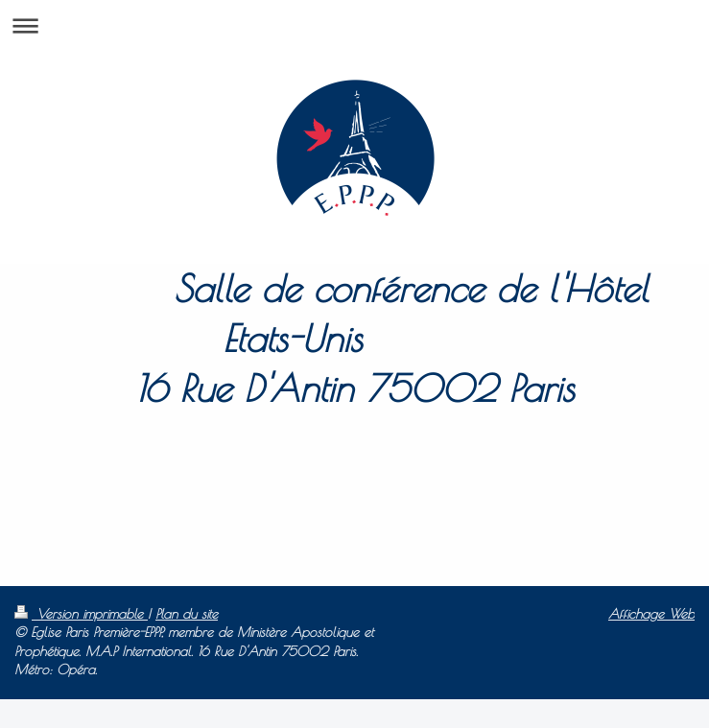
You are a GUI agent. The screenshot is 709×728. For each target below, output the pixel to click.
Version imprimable (81, 614)
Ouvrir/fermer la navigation (354, 25)
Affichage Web (651, 614)
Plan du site (187, 614)
